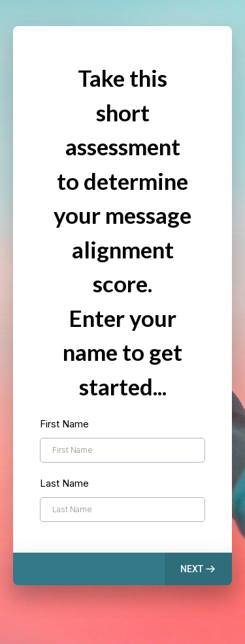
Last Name (64, 483)
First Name (64, 424)
